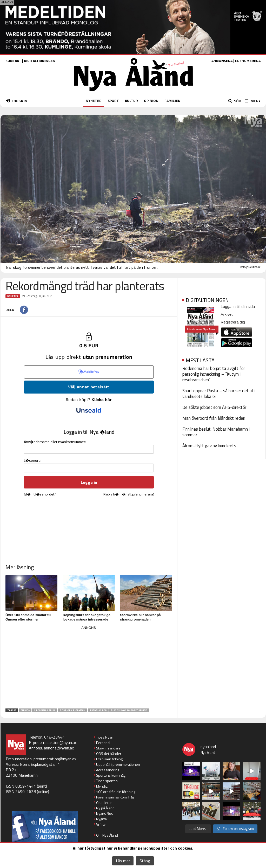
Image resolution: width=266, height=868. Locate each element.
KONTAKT (13, 61)
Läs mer (123, 861)
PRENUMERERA (248, 61)
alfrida (25, 710)
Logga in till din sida (238, 306)
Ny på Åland (105, 808)
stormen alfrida (45, 710)
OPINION (151, 101)
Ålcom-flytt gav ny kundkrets (209, 446)
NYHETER (94, 101)
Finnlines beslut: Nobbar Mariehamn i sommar (216, 432)
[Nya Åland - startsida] (134, 92)
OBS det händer (109, 753)
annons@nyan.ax (59, 748)
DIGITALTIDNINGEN (40, 61)
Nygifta (101, 819)
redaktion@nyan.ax (60, 742)
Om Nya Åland (107, 835)
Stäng (145, 861)
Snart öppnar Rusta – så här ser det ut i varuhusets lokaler (219, 394)
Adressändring (108, 770)
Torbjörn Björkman (72, 710)
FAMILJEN (172, 101)
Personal (103, 743)
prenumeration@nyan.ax (55, 759)
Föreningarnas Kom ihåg (115, 797)
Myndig (102, 786)
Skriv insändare (108, 748)
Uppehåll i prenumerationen (118, 764)
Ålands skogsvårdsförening (129, 710)
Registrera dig (233, 322)
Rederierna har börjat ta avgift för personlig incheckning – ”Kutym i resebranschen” (214, 374)
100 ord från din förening (116, 792)
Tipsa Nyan (105, 737)
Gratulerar (104, 802)
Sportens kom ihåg (111, 775)
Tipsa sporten (107, 781)
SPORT (113, 101)
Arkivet (227, 314)
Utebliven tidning (109, 759)
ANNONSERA (222, 61)
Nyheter (13, 296)
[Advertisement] (89, 667)
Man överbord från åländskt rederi (214, 418)
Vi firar (101, 824)
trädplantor (98, 710)
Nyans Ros (105, 813)
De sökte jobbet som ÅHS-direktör (214, 407)
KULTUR (131, 101)
